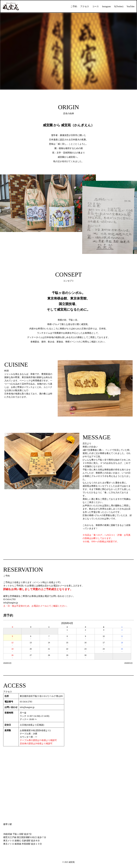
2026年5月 (129, 663)
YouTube (131, 6)
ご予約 (74, 6)
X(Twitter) (119, 6)
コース (96, 6)
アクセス (85, 6)
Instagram (106, 6)
